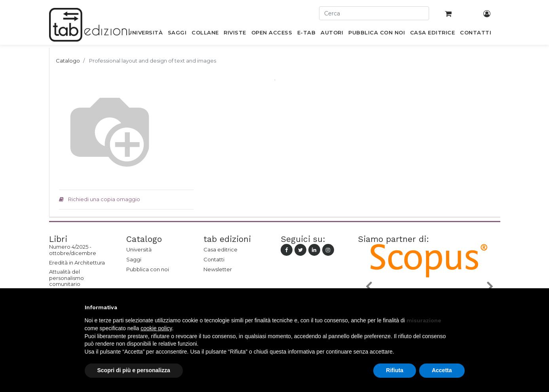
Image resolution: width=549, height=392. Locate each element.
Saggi (134, 259)
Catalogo (68, 61)
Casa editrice (220, 249)
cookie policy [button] (156, 328)
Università (139, 249)
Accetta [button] (442, 370)
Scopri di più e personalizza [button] (134, 370)
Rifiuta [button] (395, 370)
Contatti (214, 259)
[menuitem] (145, 34)
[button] (369, 286)
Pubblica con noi (148, 269)
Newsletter (218, 269)
